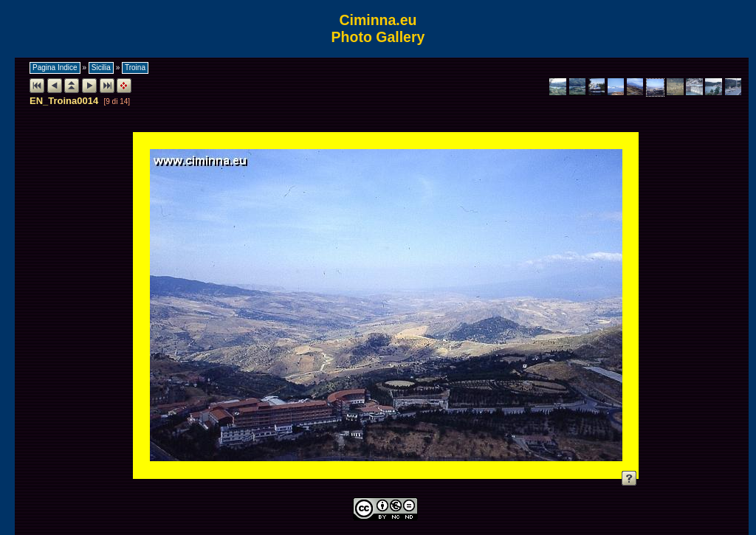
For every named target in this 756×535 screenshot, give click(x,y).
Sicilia (101, 68)
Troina (135, 68)
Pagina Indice (55, 68)
